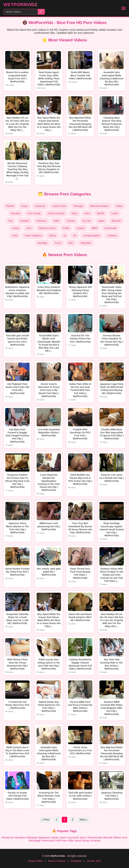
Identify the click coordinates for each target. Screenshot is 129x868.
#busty (86, 841)
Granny (80, 228)
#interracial (48, 841)
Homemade (111, 228)
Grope (24, 206)
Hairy (74, 213)
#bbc (71, 841)
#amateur (20, 838)
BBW (94, 228)
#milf (58, 841)
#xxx (125, 838)
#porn (83, 838)
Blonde (10, 206)
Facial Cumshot (56, 213)
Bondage (42, 243)
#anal (78, 841)
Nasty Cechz (59, 206)
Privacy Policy (35, 861)
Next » (83, 820)
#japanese (44, 838)
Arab (15, 236)
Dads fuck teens (47, 228)
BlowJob (116, 221)
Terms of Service (57, 861)
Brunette (16, 213)
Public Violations (33, 236)
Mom (87, 213)
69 (75, 236)
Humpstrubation (92, 236)
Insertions (41, 221)
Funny (58, 243)
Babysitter (86, 243)
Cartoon (71, 221)
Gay (11, 221)
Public (66, 228)
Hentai (16, 228)
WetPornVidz (20, 5)
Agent (101, 221)
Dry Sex (87, 221)
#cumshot (73, 838)
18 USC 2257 (94, 861)
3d (65, 236)
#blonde (108, 838)
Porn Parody (34, 213)
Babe (57, 221)
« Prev (45, 820)
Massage (78, 206)
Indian (119, 206)
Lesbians (112, 236)
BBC (71, 243)
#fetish (117, 838)
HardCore (40, 206)
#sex (64, 841)
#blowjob (32, 838)
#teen (63, 838)
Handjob (25, 221)
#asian (55, 838)
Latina (115, 213)
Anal (29, 228)
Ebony (53, 236)
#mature (95, 841)
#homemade (95, 838)
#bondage (35, 841)
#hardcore (8, 838)
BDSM (101, 213)
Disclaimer (76, 861)
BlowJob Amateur (100, 206)
